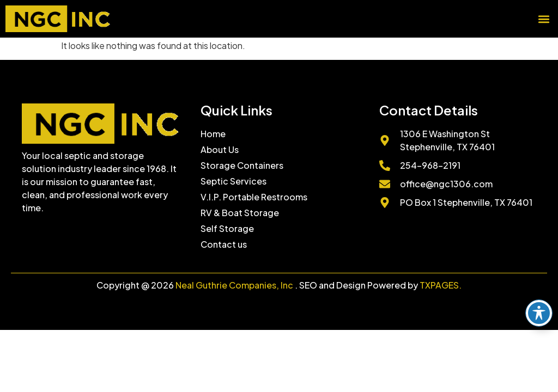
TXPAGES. (441, 285)
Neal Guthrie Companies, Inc (234, 285)
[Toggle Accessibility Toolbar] (539, 313)
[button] (544, 19)
